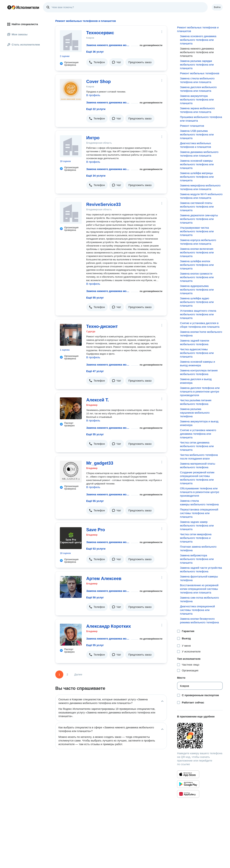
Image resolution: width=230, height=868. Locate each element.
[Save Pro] (71, 538)
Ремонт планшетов (192, 126)
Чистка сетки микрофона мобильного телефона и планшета (196, 538)
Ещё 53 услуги (96, 549)
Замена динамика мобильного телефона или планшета (199, 154)
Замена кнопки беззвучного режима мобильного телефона (199, 621)
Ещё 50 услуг (95, 597)
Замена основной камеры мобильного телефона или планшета (197, 164)
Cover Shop (99, 81)
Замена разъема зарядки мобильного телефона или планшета (197, 65)
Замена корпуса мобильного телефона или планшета (198, 242)
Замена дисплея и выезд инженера (196, 381)
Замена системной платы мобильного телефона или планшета (197, 207)
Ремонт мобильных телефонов (200, 73)
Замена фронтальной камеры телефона (199, 578)
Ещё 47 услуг (95, 371)
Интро (93, 138)
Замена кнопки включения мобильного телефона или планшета (197, 252)
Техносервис (100, 33)
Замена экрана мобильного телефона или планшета (197, 110)
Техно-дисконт (102, 326)
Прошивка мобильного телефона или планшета (201, 119)
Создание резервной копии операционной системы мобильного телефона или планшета (197, 478)
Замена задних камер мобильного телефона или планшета (197, 525)
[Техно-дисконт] (71, 335)
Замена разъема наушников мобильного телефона (195, 413)
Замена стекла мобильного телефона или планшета (197, 80)
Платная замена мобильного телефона (198, 548)
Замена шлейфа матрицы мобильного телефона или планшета (197, 177)
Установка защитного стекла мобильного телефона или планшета (198, 314)
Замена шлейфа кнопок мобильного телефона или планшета (197, 265)
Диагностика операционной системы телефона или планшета (197, 610)
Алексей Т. (98, 400)
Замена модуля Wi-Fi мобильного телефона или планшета (201, 196)
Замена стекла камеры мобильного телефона (199, 503)
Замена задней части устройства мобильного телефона (201, 570)
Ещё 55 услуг (95, 298)
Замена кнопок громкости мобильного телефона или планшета (197, 277)
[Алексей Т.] (71, 408)
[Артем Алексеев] (71, 587)
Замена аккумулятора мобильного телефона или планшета (197, 99)
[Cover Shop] (71, 90)
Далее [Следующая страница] (78, 674)
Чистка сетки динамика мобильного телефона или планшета (197, 446)
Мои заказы (17, 34)
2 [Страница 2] (67, 674)
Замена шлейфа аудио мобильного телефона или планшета (197, 302)
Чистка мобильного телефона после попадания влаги (199, 457)
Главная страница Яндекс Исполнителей (23, 7)
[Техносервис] (71, 41)
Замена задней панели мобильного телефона (195, 342)
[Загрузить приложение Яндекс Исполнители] (200, 736)
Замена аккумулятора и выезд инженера (199, 423)
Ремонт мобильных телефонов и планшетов (198, 29)
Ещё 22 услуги (96, 109)
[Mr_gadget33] (71, 472)
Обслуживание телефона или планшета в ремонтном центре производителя (200, 492)
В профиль (93, 95)
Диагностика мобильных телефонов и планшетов (195, 145)
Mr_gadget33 (100, 463)
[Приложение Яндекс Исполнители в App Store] (188, 774)
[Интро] (71, 146)
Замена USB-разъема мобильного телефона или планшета (197, 134)
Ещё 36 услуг (95, 52)
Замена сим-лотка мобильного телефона (199, 599)
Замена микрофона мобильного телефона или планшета (200, 187)
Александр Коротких (109, 626)
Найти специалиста (23, 24)
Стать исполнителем (24, 45)
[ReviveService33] (71, 213)
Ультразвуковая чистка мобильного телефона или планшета (197, 231)
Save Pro (96, 530)
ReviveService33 (104, 204)
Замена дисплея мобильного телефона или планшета (198, 89)
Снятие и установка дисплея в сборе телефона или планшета (200, 325)
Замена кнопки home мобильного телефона (201, 334)
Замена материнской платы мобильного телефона (198, 465)
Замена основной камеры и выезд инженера (197, 363)
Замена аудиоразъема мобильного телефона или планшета (197, 290)
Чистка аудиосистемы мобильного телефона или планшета (197, 353)
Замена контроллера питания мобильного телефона (199, 372)
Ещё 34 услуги (96, 176)
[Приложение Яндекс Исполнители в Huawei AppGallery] (188, 794)
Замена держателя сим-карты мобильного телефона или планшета (199, 219)
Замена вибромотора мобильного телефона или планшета (197, 559)
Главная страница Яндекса (9, 7)
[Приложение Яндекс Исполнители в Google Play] (188, 784)
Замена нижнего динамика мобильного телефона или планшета (108, 45)
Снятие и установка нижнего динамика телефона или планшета (198, 434)
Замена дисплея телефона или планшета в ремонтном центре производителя (200, 391)
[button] (97, 62)
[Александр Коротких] (71, 635)
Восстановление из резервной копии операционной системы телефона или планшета (199, 589)
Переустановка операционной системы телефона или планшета (199, 513)
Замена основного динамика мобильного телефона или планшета (198, 40)
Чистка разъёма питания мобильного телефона (196, 402)
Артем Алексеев (104, 578)
